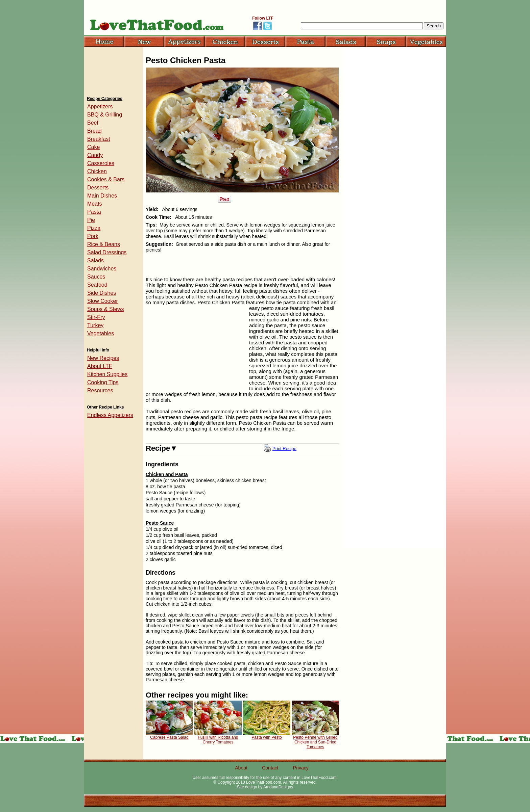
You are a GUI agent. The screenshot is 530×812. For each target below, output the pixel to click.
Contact (270, 768)
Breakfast (99, 139)
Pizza (94, 228)
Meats (95, 204)
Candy (95, 155)
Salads (95, 260)
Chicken (97, 171)
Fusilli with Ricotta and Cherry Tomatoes (218, 740)
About (241, 768)
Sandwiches (102, 269)
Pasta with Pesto (267, 737)
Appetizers (100, 107)
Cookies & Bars (106, 179)
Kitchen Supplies (107, 374)
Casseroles (101, 163)
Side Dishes (102, 293)
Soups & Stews (106, 309)
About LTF (100, 366)
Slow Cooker (103, 301)
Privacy (301, 768)
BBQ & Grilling (105, 115)
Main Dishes (102, 196)
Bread (94, 131)
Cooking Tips (103, 382)
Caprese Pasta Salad (169, 737)
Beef (93, 123)
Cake (93, 147)
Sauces (96, 277)
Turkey (95, 325)
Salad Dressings (107, 252)
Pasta (94, 212)
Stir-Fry (96, 317)
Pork (93, 236)
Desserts (98, 188)
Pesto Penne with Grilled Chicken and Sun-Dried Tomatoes (315, 742)
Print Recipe (284, 449)
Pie (91, 220)
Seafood (97, 285)
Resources (100, 390)
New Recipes (103, 358)
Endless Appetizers (110, 415)
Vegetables (101, 333)
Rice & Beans (104, 244)
